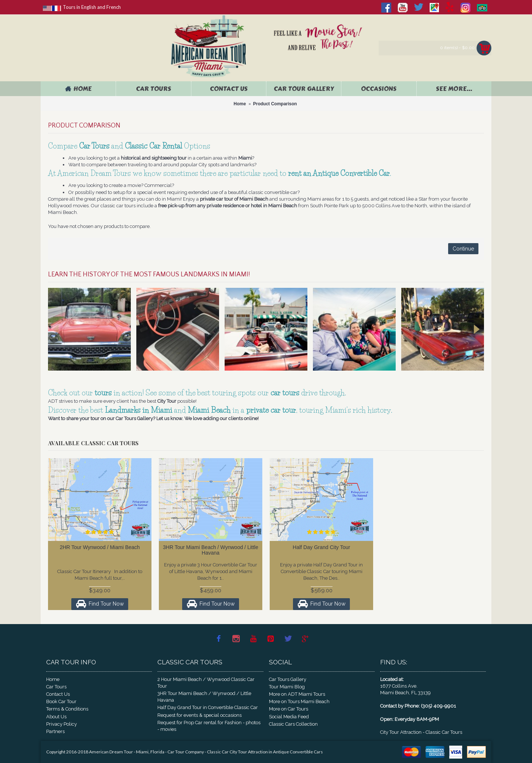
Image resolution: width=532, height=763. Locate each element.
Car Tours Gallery (288, 679)
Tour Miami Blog (287, 687)
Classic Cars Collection (293, 724)
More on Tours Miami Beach (299, 701)
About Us (56, 717)
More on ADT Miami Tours (297, 694)
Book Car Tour (61, 701)
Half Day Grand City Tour (321, 547)
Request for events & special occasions (199, 715)
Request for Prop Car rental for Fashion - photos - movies (209, 726)
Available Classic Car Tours (93, 443)
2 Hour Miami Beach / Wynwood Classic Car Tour (206, 683)
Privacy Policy (62, 724)
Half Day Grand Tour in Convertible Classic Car (208, 707)
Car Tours (56, 687)
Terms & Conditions (67, 709)
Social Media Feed (289, 717)
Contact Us (58, 694)
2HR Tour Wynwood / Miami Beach (100, 547)
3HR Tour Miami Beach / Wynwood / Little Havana (211, 550)
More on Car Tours (289, 709)
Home (53, 679)
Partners (55, 731)
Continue (463, 249)
